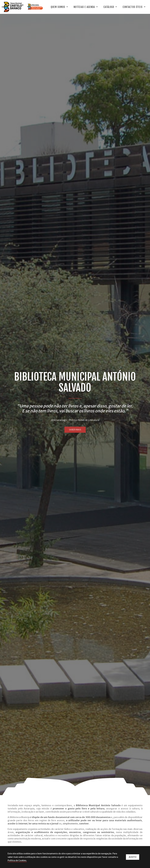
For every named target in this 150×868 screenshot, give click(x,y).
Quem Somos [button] (58, 7)
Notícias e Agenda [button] (85, 7)
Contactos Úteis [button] (133, 7)
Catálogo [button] (109, 7)
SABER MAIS (75, 430)
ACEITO (133, 857)
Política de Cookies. (17, 860)
